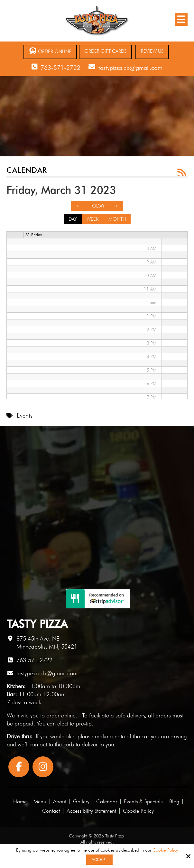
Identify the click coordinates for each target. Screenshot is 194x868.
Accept (100, 860)
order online (61, 715)
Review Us (152, 51)
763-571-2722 (60, 68)
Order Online (50, 51)
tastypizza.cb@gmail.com (130, 68)
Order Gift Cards (105, 51)
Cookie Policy (165, 850)
